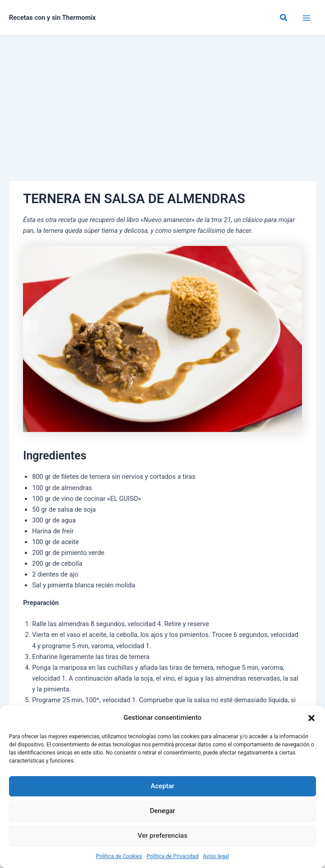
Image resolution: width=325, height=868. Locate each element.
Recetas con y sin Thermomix (53, 18)
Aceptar (162, 786)
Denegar (162, 811)
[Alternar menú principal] (307, 18)
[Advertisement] (162, 104)
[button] (311, 718)
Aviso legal (216, 856)
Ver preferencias (162, 836)
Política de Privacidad (172, 856)
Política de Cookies (119, 856)
